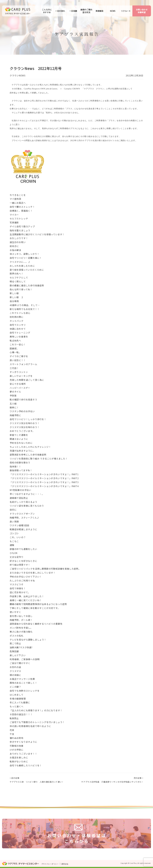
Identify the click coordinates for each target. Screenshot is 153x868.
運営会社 (65, 864)
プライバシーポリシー (50, 864)
